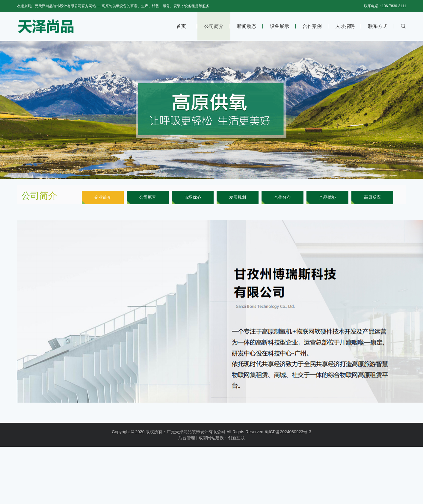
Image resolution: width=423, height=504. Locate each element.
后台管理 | (188, 443)
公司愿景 (148, 197)
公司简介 (214, 26)
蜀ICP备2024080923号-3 (288, 437)
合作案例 (312, 26)
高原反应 (372, 197)
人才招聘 (345, 26)
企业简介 (103, 197)
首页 (181, 26)
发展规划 (238, 197)
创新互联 (236, 443)
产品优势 (327, 197)
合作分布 (282, 197)
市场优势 (193, 197)
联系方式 (378, 26)
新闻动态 (247, 26)
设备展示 (280, 26)
